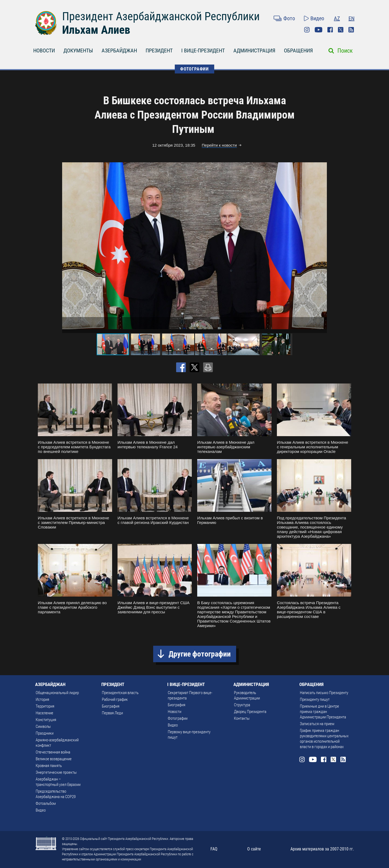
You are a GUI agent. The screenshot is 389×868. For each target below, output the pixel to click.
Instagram (307, 30)
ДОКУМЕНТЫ (78, 51)
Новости (175, 712)
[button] (322, 246)
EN (351, 18)
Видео (317, 18)
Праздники (45, 733)
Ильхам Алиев (96, 30)
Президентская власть (120, 693)
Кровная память (49, 766)
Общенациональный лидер (57, 693)
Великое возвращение (54, 759)
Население (44, 713)
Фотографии (178, 718)
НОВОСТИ (44, 51)
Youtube (318, 30)
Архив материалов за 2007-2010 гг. (322, 849)
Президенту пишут (315, 699)
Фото (289, 18)
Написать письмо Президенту (324, 693)
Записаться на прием (317, 724)
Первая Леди (112, 713)
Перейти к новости (219, 145)
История (42, 699)
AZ (337, 18)
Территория (45, 706)
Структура (242, 705)
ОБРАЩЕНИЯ (298, 51)
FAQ (214, 849)
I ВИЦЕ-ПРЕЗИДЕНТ (203, 51)
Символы (43, 726)
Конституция (46, 720)
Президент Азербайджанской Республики (161, 16)
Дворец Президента (250, 712)
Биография (111, 706)
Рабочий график (115, 699)
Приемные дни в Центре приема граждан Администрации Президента (323, 712)
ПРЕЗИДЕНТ (159, 51)
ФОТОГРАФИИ (194, 69)
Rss (351, 30)
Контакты (242, 718)
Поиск (345, 51)
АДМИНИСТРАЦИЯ (254, 51)
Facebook (330, 30)
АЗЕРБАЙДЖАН (119, 51)
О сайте (254, 849)
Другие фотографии (200, 654)
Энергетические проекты (56, 772)
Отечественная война (53, 752)
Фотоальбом (46, 803)
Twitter (341, 30)
